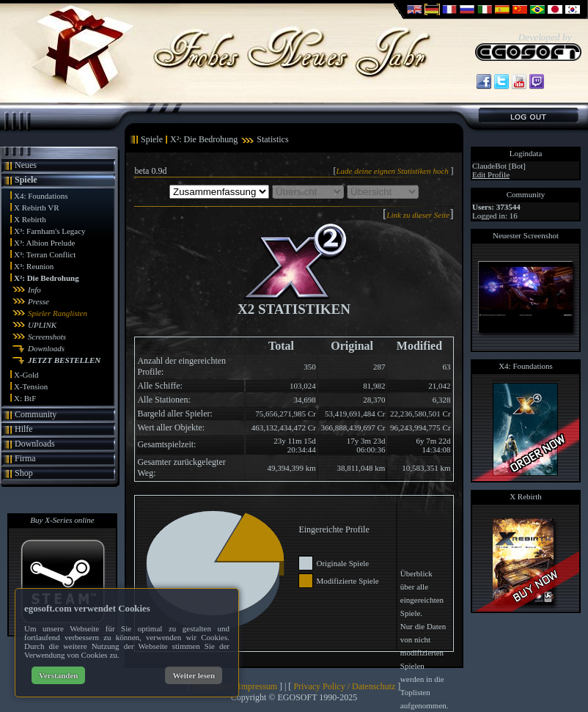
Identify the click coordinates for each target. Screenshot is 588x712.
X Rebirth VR (37, 208)
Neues (26, 165)
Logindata (526, 153)
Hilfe (24, 429)
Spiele (26, 180)
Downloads (46, 348)
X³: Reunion (34, 266)
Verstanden (58, 675)
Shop (24, 473)
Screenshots (47, 337)
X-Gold (26, 375)
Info (34, 290)
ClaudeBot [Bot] (499, 166)
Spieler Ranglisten (58, 313)
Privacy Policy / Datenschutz (344, 686)
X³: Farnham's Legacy (50, 231)
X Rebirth (30, 219)
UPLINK (42, 325)
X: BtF (25, 398)
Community (36, 414)
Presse (38, 301)
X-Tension (31, 386)
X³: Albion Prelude (44, 243)
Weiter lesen (194, 675)
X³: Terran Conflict (45, 254)
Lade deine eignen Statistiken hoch (393, 171)
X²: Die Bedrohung (47, 278)
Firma (25, 458)
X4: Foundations (41, 196)
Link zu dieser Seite (418, 215)
